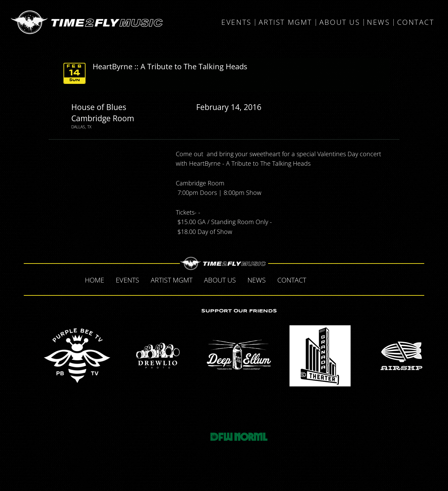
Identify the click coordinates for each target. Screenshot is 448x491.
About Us (340, 22)
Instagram (362, 279)
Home (95, 280)
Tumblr (348, 279)
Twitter (333, 279)
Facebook (319, 279)
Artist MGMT (285, 22)
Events (236, 22)
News (378, 22)
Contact (416, 22)
